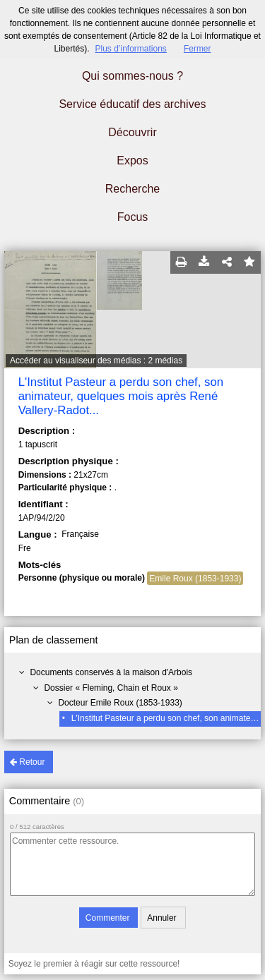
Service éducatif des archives (132, 104)
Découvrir (132, 132)
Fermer (198, 49)
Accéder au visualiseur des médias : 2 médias (96, 361)
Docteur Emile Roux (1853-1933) (120, 703)
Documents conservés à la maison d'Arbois (111, 672)
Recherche (132, 189)
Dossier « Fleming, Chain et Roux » (111, 688)
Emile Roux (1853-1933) (195, 579)
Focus (133, 217)
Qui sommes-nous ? (132, 76)
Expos (132, 161)
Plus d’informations (130, 49)
